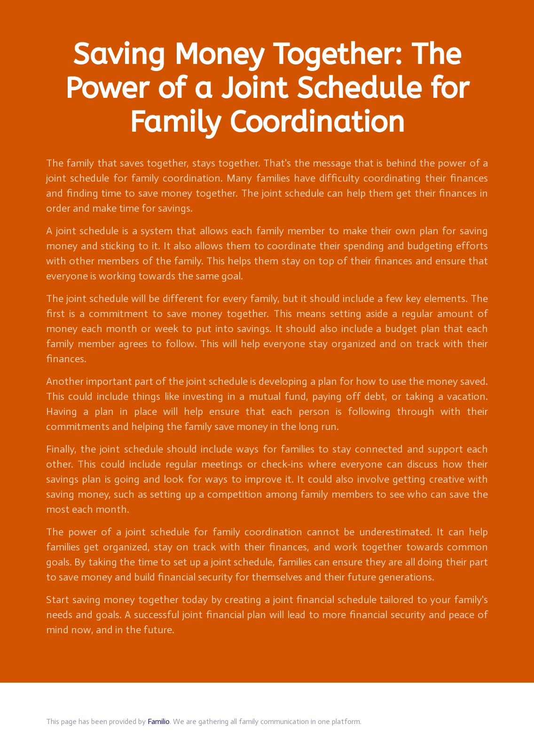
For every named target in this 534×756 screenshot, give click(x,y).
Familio (159, 721)
